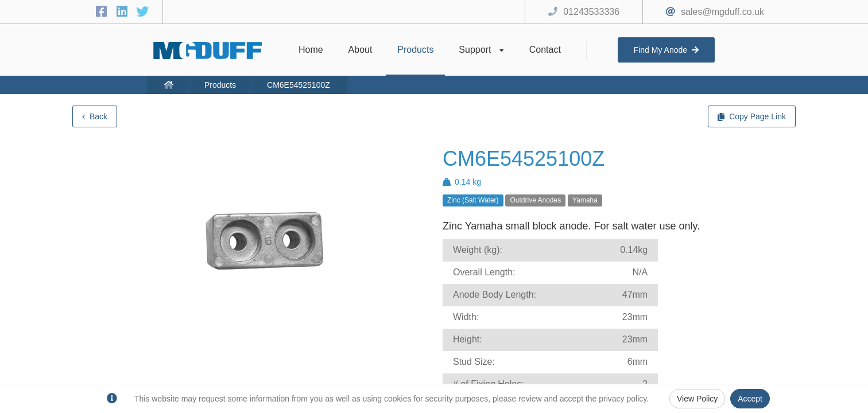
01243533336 (591, 12)
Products (220, 85)
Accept (750, 399)
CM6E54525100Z (299, 85)
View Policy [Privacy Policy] (697, 399)
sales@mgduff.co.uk (722, 12)
